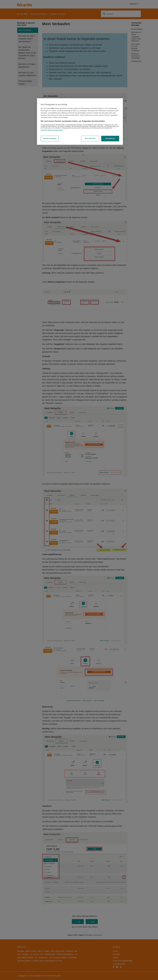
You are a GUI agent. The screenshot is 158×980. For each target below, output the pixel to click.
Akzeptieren (110, 138)
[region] (80, 122)
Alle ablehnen (90, 138)
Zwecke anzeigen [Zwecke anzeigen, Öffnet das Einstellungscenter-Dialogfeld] (50, 138)
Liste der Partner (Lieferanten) (52, 130)
